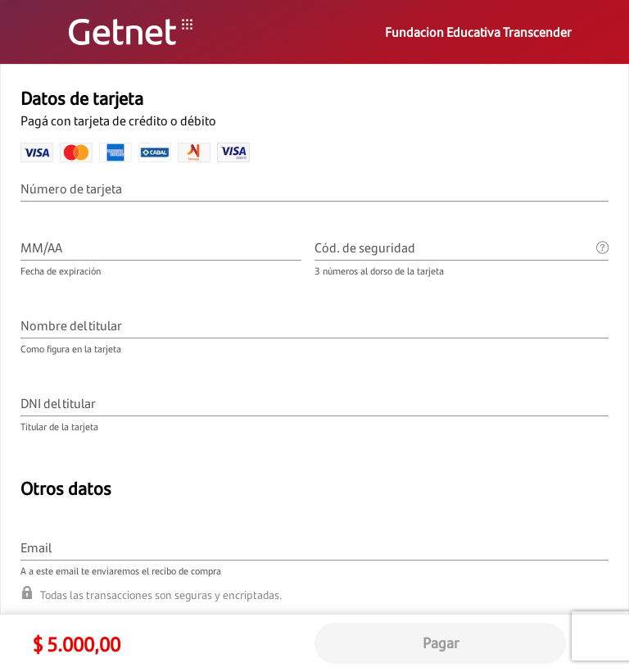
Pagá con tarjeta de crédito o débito (120, 120)
